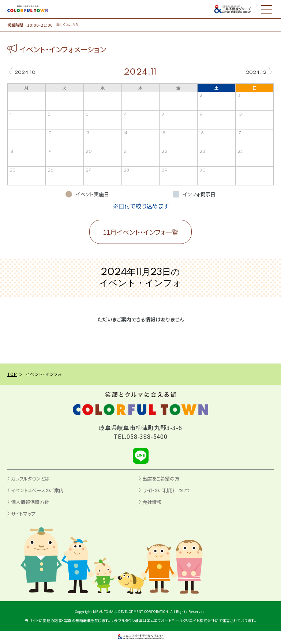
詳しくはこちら (68, 25)
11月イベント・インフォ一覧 (141, 232)
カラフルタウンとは (30, 479)
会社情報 (152, 502)
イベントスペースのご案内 (37, 490)
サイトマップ (23, 514)
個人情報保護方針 (30, 502)
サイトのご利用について (166, 490)
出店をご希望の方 (161, 479)
